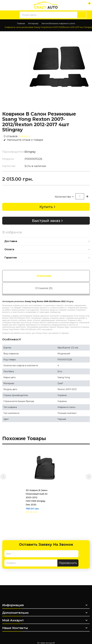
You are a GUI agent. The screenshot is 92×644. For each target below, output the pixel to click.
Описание (44, 276)
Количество (63, 197)
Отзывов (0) (44, 288)
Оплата (9, 249)
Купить (46, 207)
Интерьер (33, 23)
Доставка (11, 241)
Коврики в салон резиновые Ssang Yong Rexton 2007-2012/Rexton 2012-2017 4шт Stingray (48, 27)
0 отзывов (11, 136)
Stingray (30, 152)
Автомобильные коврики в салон (58, 23)
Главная (21, 23)
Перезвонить (68, 563)
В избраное (12, 232)
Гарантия (11, 258)
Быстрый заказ (46, 221)
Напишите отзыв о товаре (23, 140)
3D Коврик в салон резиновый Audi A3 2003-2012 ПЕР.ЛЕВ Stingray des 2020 (31, 497)
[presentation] (3, 477)
